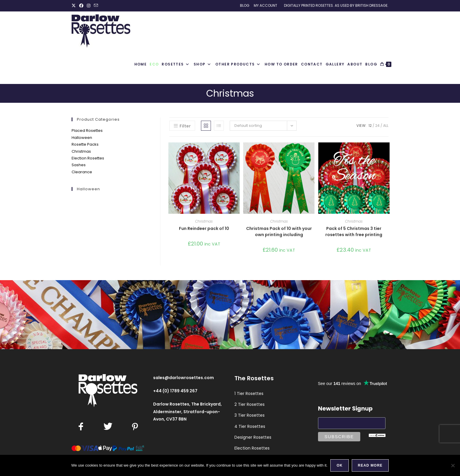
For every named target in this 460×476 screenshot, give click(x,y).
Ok (339, 465)
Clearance (82, 172)
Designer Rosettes (253, 437)
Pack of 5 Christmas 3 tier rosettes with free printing (354, 232)
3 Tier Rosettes (250, 415)
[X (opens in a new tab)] (75, 6)
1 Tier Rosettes (249, 393)
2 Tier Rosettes (250, 404)
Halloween (82, 138)
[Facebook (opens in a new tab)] (81, 6)
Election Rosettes (88, 158)
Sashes (79, 165)
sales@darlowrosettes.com (184, 378)
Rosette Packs (85, 144)
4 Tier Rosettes (250, 426)
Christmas (81, 151)
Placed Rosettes (87, 131)
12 (370, 126)
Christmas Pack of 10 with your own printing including (279, 232)
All (386, 126)
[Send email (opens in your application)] (96, 6)
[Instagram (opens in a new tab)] (89, 6)
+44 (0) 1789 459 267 (175, 391)
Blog (245, 5)
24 (377, 126)
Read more (370, 465)
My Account (265, 5)
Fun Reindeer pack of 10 (204, 228)
